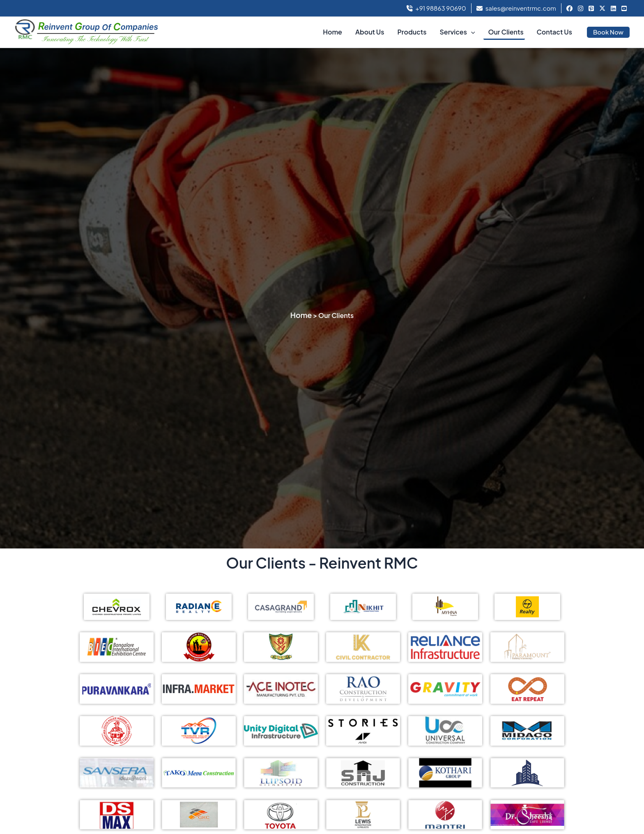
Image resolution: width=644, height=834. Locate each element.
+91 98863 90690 (436, 8)
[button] (471, 32)
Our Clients (506, 32)
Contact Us (554, 32)
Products (412, 32)
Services (457, 32)
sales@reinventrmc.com (516, 8)
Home (332, 32)
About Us (370, 32)
